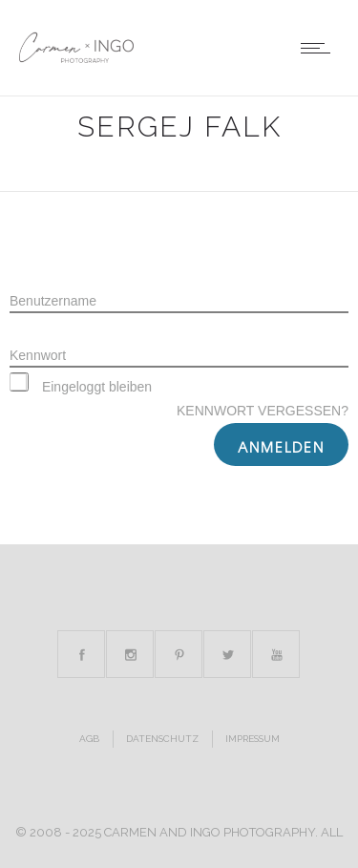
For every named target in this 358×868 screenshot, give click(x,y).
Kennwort (38, 355)
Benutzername (53, 301)
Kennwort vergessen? (263, 411)
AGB (89, 739)
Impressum (253, 739)
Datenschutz (162, 739)
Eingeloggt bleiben (81, 387)
